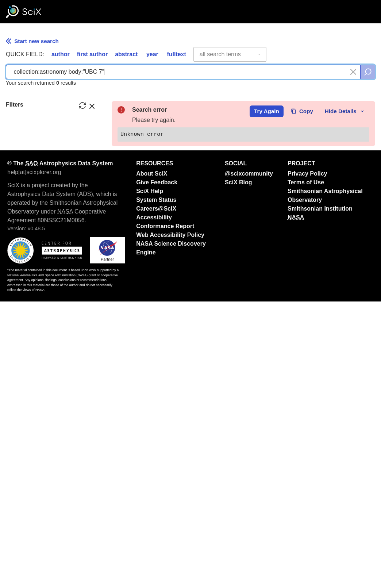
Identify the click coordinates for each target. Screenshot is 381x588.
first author (92, 54)
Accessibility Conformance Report (165, 508)
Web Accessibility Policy (170, 521)
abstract (126, 54)
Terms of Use (306, 469)
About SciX (152, 460)
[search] (368, 72)
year (152, 54)
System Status (156, 486)
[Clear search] (353, 72)
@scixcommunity (249, 460)
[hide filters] (92, 105)
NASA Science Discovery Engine (171, 535)
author (61, 54)
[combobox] (230, 54)
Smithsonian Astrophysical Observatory (325, 482)
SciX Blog (238, 469)
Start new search (32, 41)
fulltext (176, 54)
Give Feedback (157, 469)
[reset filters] (82, 105)
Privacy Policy (307, 460)
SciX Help (150, 478)
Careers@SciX (156, 495)
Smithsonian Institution (320, 495)
